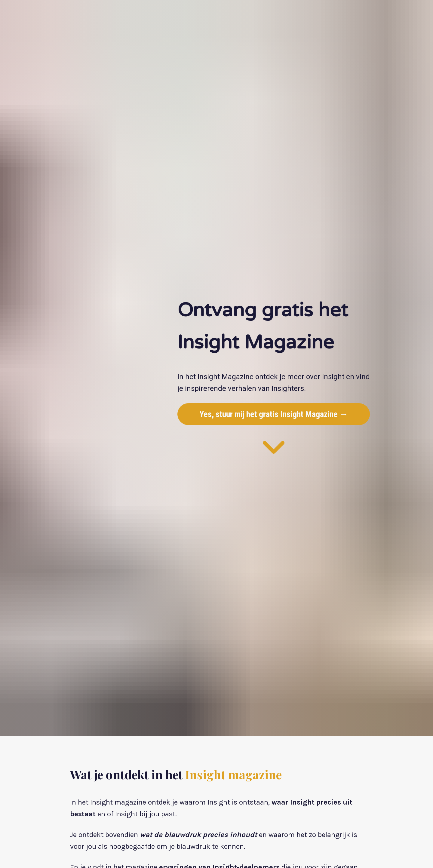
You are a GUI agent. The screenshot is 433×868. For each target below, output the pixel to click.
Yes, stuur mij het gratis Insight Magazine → (274, 375)
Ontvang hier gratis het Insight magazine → (152, 823)
